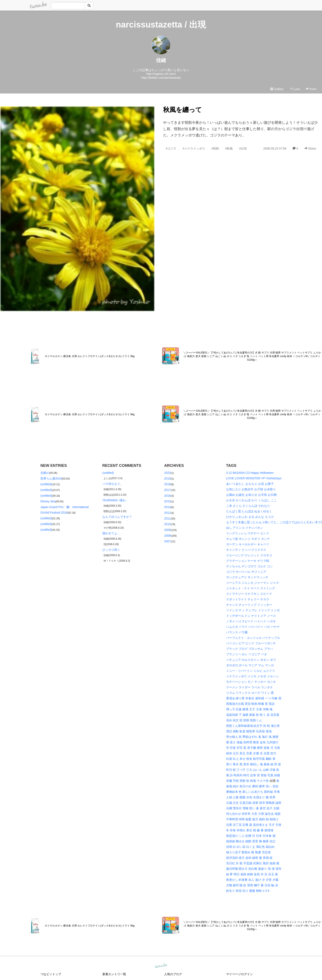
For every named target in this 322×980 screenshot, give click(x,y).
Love (295, 89)
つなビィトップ (51, 974)
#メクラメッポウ (194, 148)
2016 (167, 496)
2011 (167, 518)
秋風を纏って (182, 110)
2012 (167, 513)
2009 (167, 530)
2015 (167, 501)
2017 (167, 490)
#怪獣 (215, 148)
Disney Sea (48, 501)
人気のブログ (173, 974)
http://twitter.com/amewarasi (161, 78)
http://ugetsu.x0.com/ (161, 74)
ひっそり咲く (111, 550)
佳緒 (161, 60)
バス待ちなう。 (113, 484)
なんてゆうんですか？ (117, 517)
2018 (167, 484)
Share (311, 89)
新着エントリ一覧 (114, 974)
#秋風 (229, 148)
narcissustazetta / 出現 (161, 25)
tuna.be (161, 966)
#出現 (243, 148)
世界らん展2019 (51, 478)
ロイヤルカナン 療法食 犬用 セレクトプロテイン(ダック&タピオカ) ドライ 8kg (90, 356)
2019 (167, 478)
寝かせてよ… (111, 533)
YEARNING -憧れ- (114, 500)
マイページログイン (239, 974)
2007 (167, 541)
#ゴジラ (171, 148)
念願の (45, 473)
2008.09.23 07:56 (275, 148)
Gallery (277, 89)
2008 (167, 536)
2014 (167, 507)
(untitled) (46, 484)
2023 (167, 473)
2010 (167, 524)
